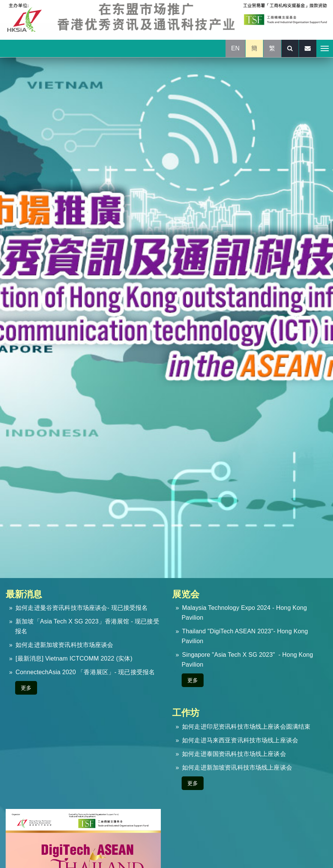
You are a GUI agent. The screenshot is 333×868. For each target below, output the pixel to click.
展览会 (186, 594)
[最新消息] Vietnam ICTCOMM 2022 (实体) (74, 658)
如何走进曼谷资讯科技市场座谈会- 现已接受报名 (82, 608)
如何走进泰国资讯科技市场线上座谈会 (234, 754)
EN (236, 48)
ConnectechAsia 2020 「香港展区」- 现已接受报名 (85, 672)
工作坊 (186, 713)
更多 (26, 688)
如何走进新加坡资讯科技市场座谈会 (65, 645)
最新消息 (24, 594)
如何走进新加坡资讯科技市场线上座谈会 (237, 767)
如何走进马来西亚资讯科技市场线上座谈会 (240, 740)
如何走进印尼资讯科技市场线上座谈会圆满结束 (246, 727)
